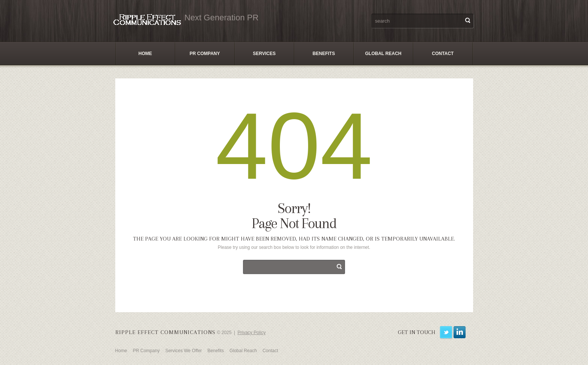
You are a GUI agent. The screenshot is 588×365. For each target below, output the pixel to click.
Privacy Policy (252, 333)
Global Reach (383, 54)
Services (264, 54)
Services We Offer (184, 351)
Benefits (324, 54)
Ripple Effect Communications (165, 332)
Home (145, 54)
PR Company (205, 54)
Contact (443, 54)
